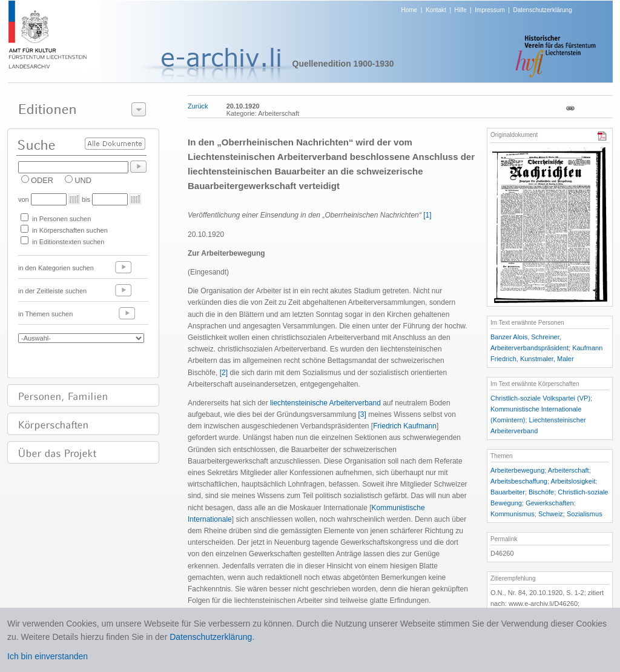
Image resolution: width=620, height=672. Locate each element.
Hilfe (461, 10)
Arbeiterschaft (569, 470)
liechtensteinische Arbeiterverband (325, 403)
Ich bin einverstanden (48, 656)
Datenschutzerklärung (542, 10)
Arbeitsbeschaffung (519, 481)
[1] (427, 215)
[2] (224, 373)
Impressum (490, 10)
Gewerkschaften (549, 503)
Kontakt (436, 10)
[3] (362, 414)
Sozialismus (585, 514)
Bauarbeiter (508, 492)
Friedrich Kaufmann (405, 426)
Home (410, 10)
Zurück (198, 106)
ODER (42, 180)
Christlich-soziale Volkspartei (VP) (540, 398)
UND (83, 180)
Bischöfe (541, 492)
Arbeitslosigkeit (573, 481)
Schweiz (551, 514)
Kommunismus (513, 514)
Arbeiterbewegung (517, 470)
